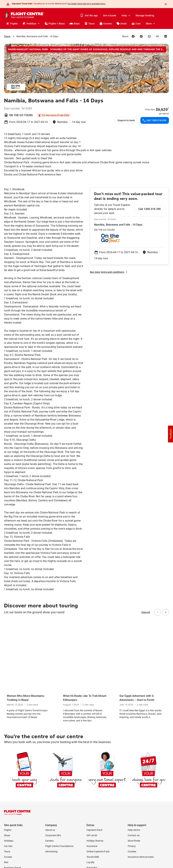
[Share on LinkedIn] (166, 36)
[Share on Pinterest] (141, 36)
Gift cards (92, 730)
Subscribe (92, 762)
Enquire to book (126, 120)
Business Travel (12, 762)
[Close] (166, 4)
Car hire (8, 741)
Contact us (134, 730)
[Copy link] (157, 36)
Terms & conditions (132, 811)
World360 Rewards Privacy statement (149, 823)
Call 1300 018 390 (154, 120)
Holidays (31, 24)
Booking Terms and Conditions (68, 841)
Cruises (106, 24)
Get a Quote (110, 15)
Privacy (132, 741)
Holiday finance (95, 736)
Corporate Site (53, 730)
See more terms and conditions (109, 272)
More (151, 24)
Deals (122, 24)
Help (126, 15)
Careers (49, 736)
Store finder (134, 736)
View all (146, 612)
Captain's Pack (94, 725)
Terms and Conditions (30, 827)
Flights (12, 24)
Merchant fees (71, 838)
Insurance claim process (141, 752)
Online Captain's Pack (98, 746)
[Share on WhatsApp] (149, 36)
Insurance (92, 741)
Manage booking (145, 15)
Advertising (51, 746)
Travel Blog (10, 773)
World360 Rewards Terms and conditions (147, 817)
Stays (75, 24)
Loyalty (90, 757)
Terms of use (151, 811)
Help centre (134, 725)
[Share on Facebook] (133, 36)
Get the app (89, 15)
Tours (89, 24)
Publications (11, 768)
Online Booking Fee (34, 835)
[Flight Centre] (28, 15)
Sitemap (165, 811)
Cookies (132, 746)
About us (50, 725)
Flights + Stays (55, 24)
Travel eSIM (93, 752)
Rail (6, 757)
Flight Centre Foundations (59, 741)
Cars (136, 24)
